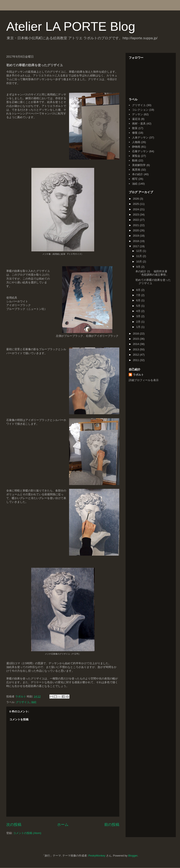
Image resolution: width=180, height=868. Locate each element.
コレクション (140, 110)
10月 (139, 262)
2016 (136, 334)
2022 (136, 220)
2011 (136, 360)
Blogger (133, 856)
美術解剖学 (139, 165)
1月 (139, 327)
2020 (136, 230)
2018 (136, 241)
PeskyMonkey (97, 856)
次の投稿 (14, 825)
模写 (135, 179)
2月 (139, 322)
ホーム (63, 825)
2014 (136, 344)
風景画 (136, 170)
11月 (139, 256)
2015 (136, 339)
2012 (136, 355)
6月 (139, 300)
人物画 (136, 142)
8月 (139, 290)
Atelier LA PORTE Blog (71, 26)
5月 (139, 306)
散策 (135, 128)
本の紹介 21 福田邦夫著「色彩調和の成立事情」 (152, 273)
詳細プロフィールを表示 (144, 380)
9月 (139, 267)
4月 (139, 311)
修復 (135, 133)
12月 (139, 251)
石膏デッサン (140, 151)
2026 (136, 199)
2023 (136, 215)
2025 (136, 204)
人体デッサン (140, 137)
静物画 (136, 147)
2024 (136, 209)
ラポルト (138, 375)
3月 (139, 316)
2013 (136, 349)
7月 (139, 295)
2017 (136, 246)
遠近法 (136, 119)
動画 (135, 160)
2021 (136, 225)
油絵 (34, 702)
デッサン (138, 114)
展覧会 (136, 156)
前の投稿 (112, 825)
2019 (136, 236)
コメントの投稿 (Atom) (27, 833)
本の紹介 (138, 174)
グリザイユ (23, 702)
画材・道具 (139, 124)
